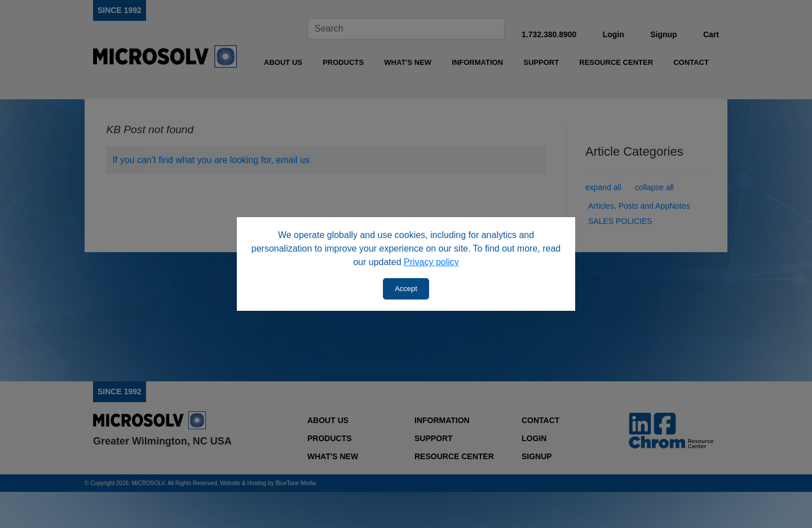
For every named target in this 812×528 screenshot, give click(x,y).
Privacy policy (431, 262)
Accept (406, 289)
